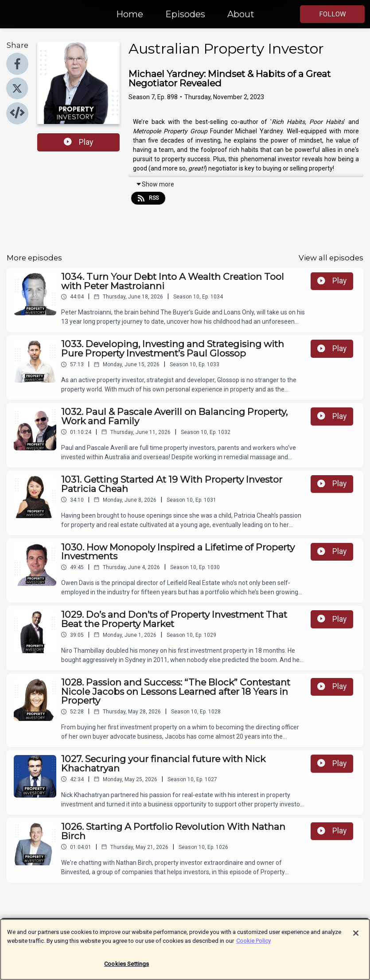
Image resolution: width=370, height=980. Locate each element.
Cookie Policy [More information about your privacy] (253, 945)
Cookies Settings (127, 968)
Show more (155, 184)
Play (78, 142)
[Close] (356, 937)
